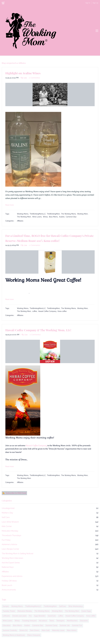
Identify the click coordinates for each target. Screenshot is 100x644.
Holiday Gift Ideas (9, 581)
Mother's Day (7, 513)
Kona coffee (62, 311)
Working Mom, (83, 214)
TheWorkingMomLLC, (38, 214)
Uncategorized (8, 508)
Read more (10, 205)
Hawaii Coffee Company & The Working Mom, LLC (38, 330)
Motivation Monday (10, 531)
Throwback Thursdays (11, 535)
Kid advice (43, 621)
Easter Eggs (86, 611)
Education (7, 625)
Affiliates (20, 221)
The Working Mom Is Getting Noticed (17, 554)
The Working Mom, (25, 217)
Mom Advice (72, 630)
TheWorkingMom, (54, 214)
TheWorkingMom (50, 606)
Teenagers (60, 621)
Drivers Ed (23, 630)
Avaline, (62, 217)
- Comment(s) (34, 78)
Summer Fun (77, 625)
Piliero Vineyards (34, 635)
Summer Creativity (10, 630)
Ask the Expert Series (11, 563)
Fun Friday (6, 540)
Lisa (25, 78)
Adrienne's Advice (9, 544)
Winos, (46, 217)
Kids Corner (7, 526)
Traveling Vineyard (29, 621)
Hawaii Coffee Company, (48, 311)
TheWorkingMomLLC (33, 606)
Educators (84, 621)
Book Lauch (7, 585)
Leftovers (6, 616)
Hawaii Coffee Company (36, 446)
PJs (30, 616)
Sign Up (95, 3)
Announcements (9, 590)
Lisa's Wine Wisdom (10, 522)
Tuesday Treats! (9, 611)
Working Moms (17, 606)
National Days (8, 567)
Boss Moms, (54, 217)
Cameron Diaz (71, 217)
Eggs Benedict (40, 616)
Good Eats (52, 616)
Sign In (88, 3)
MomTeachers (72, 621)
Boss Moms (17, 625)
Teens (52, 621)
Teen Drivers (35, 630)
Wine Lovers (8, 621)
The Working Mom (24, 478)
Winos (17, 621)
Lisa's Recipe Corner (10, 549)
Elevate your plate (19, 616)
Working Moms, (23, 214)
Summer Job (65, 625)
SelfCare (63, 606)
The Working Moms (42, 611)
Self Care (6, 517)
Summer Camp (51, 625)
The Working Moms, (69, 214)
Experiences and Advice (12, 576)
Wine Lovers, (38, 217)
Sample (6, 606)
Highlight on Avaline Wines (23, 73)
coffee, (35, 311)
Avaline (27, 625)
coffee (61, 616)
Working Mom (57, 611)
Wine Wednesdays (76, 606)
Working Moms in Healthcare (14, 635)
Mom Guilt (46, 630)
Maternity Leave (58, 630)
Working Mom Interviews (12, 558)
